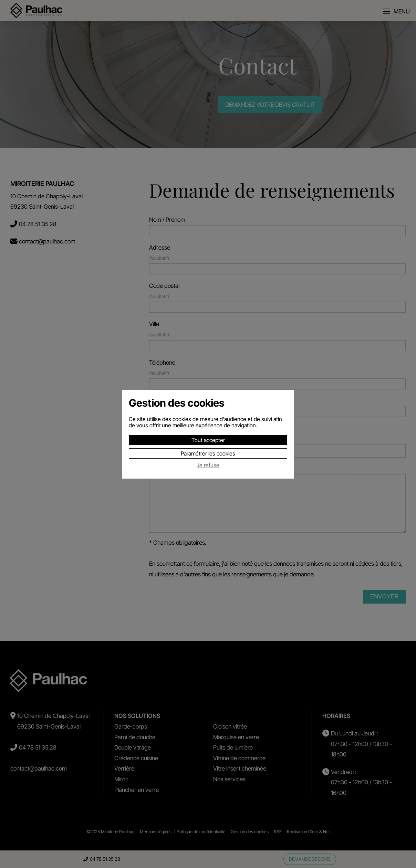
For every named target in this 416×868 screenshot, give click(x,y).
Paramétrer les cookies (208, 453)
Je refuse (208, 465)
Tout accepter (208, 440)
